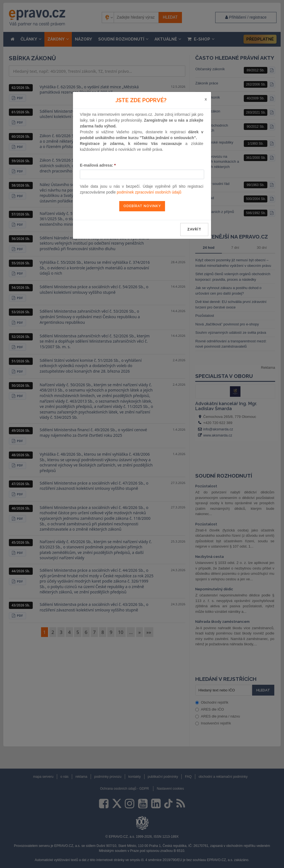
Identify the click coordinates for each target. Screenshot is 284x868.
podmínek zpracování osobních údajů (149, 192)
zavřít (194, 229)
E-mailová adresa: (98, 165)
